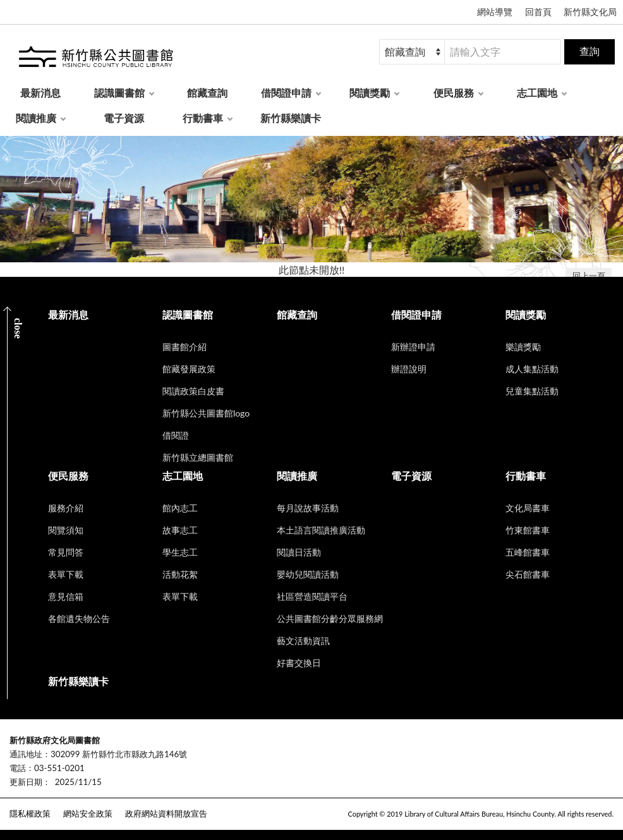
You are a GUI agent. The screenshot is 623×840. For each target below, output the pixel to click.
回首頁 (538, 12)
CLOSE (18, 328)
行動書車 (203, 118)
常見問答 (66, 552)
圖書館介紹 (184, 347)
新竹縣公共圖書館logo (206, 413)
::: (7, 730)
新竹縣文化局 (590, 12)
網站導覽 (495, 12)
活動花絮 (180, 574)
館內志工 (180, 508)
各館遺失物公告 (79, 618)
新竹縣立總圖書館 (198, 457)
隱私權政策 (30, 813)
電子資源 (124, 118)
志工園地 (537, 93)
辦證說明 (409, 369)
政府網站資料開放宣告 (166, 813)
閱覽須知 (66, 530)
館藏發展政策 (189, 369)
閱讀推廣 (36, 118)
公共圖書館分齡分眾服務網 (330, 618)
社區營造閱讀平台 (312, 596)
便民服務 (454, 93)
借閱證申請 (286, 93)
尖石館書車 (528, 574)
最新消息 (40, 93)
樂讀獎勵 (523, 347)
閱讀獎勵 (370, 93)
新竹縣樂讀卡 (291, 118)
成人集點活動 (532, 369)
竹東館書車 (528, 530)
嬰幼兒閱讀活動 (308, 574)
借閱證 (176, 435)
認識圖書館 (119, 93)
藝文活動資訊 (303, 641)
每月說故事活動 (308, 508)
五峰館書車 (528, 552)
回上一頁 (589, 276)
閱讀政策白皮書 (193, 391)
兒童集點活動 (532, 391)
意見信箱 (66, 596)
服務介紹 (66, 508)
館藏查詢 (207, 93)
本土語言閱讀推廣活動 (321, 530)
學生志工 (180, 552)
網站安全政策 (88, 813)
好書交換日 (299, 663)
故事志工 (180, 530)
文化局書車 (528, 508)
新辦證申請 (413, 347)
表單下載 (66, 574)
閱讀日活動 (299, 552)
